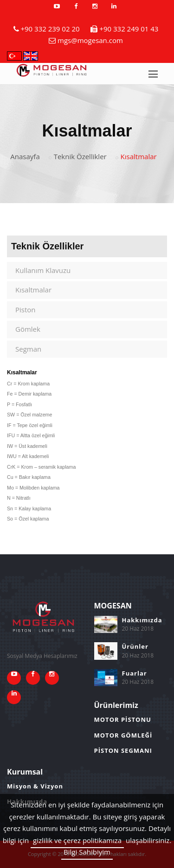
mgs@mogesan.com (90, 40)
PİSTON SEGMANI (123, 750)
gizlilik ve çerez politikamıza (77, 840)
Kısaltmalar (33, 290)
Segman (28, 349)
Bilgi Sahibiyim (87, 852)
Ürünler (135, 646)
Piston (26, 310)
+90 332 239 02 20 (50, 29)
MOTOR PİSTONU (123, 719)
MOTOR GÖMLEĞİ (123, 735)
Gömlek (28, 329)
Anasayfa (25, 156)
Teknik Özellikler (80, 156)
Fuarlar (135, 673)
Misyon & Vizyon (35, 786)
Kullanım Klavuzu (43, 270)
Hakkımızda (142, 620)
